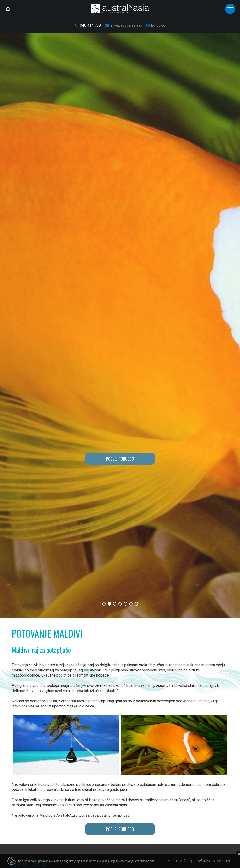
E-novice (156, 25)
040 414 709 (88, 25)
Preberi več (176, 861)
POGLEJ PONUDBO (120, 459)
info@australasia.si (124, 25)
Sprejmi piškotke (218, 861)
